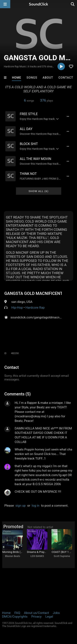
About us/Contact (36, 613)
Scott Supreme (62, 556)
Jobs (56, 613)
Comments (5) (17, 394)
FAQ (17, 613)
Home (17, 78)
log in (36, 506)
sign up (21, 506)
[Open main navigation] (5, 4)
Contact (66, 78)
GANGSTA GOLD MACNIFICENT (33, 293)
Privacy (36, 617)
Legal (49, 617)
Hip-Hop (17, 308)
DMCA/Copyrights (15, 617)
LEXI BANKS (37, 556)
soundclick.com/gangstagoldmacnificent (39, 317)
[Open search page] (73, 4)
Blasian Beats (13, 556)
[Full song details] (68, 116)
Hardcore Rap (35, 308)
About (48, 78)
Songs (32, 78)
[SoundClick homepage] (39, 4)
